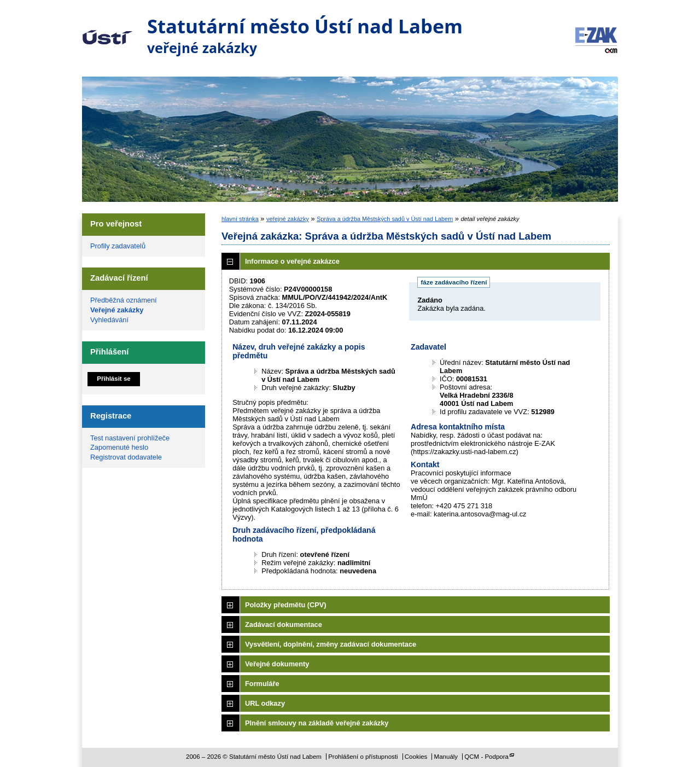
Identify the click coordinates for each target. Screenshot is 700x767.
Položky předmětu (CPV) (286, 605)
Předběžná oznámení (124, 300)
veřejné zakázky (288, 219)
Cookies (416, 757)
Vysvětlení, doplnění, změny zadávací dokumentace (331, 644)
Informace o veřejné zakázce (292, 261)
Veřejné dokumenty (277, 664)
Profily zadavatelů (118, 246)
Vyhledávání (109, 320)
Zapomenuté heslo (119, 447)
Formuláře (262, 684)
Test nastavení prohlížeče (130, 438)
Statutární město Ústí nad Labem (107, 30)
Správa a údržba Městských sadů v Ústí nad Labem (385, 219)
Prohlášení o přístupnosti (363, 757)
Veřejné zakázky (117, 310)
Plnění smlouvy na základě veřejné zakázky (317, 723)
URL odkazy (265, 703)
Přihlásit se (113, 379)
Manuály (446, 757)
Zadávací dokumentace (284, 624)
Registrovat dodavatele (126, 457)
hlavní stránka (240, 219)
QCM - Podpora (486, 757)
